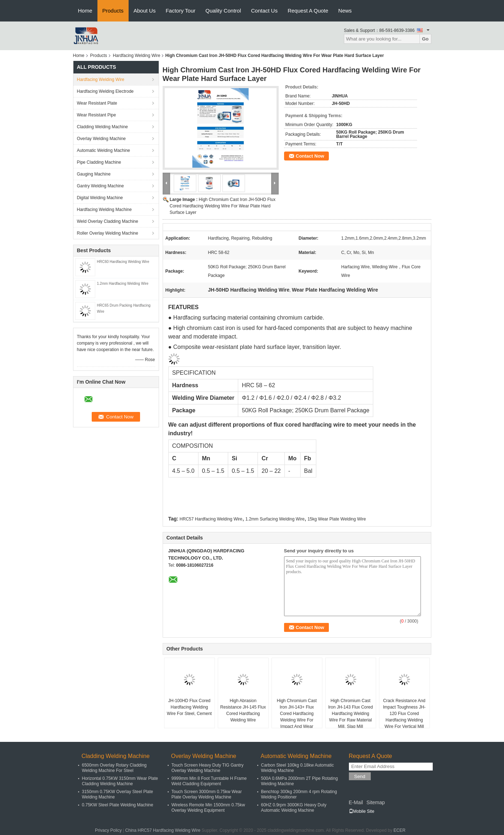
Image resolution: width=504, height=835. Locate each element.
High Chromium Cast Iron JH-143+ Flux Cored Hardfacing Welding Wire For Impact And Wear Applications (297, 717)
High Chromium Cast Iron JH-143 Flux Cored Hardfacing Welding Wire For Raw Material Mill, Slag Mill (351, 714)
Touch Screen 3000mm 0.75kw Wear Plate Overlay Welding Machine (207, 794)
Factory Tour (180, 11)
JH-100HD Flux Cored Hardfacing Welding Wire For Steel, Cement (189, 707)
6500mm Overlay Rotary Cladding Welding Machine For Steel (114, 768)
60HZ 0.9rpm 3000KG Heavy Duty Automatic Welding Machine (294, 808)
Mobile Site (362, 811)
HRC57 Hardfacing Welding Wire (211, 519)
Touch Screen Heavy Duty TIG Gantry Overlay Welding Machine (208, 768)
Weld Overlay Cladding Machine (108, 221)
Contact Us (264, 11)
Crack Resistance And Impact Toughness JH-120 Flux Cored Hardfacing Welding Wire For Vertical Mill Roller (404, 717)
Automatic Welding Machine (104, 150)
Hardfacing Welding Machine (104, 210)
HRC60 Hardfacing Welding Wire (123, 262)
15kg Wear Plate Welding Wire (337, 519)
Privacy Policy (108, 830)
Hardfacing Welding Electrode (105, 91)
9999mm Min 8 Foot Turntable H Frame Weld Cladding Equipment (209, 781)
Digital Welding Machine (100, 198)
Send (360, 776)
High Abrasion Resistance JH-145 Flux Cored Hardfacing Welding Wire (243, 710)
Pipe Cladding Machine (99, 162)
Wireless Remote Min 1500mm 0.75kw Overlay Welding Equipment (208, 808)
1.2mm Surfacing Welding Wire (275, 519)
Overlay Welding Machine (102, 139)
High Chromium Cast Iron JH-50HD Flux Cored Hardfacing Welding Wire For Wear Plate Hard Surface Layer (223, 206)
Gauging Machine (94, 174)
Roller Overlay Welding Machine (108, 233)
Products (113, 11)
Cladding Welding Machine (103, 127)
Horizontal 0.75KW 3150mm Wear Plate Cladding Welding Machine (120, 781)
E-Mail (356, 802)
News (345, 11)
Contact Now (310, 156)
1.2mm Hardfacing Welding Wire (123, 284)
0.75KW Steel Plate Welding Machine (118, 805)
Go (425, 39)
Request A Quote (308, 11)
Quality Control (223, 11)
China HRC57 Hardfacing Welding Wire (163, 830)
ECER (400, 830)
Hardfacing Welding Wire (137, 56)
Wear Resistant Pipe (97, 115)
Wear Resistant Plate (97, 103)
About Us (145, 11)
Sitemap (376, 802)
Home (85, 11)
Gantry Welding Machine (100, 186)
